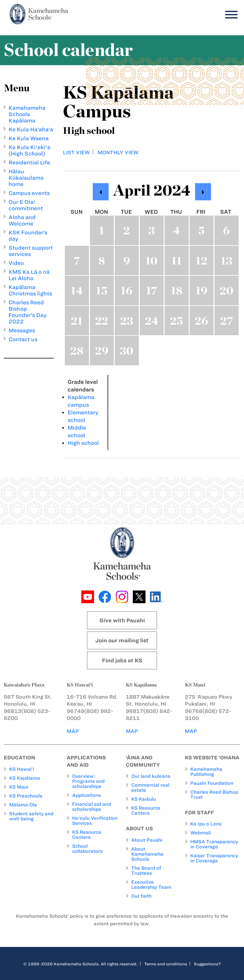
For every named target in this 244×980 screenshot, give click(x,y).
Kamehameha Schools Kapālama (27, 114)
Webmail (200, 833)
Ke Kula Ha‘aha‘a (31, 129)
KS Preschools (26, 796)
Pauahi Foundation (212, 783)
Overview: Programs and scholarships (88, 781)
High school (83, 443)
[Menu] (230, 15)
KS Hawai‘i (22, 769)
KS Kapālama (25, 778)
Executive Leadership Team (151, 885)
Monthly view (118, 152)
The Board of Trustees (146, 871)
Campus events (29, 193)
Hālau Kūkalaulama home (26, 178)
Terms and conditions (166, 964)
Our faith (141, 896)
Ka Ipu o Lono (206, 824)
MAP (73, 731)
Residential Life (29, 162)
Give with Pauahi (122, 620)
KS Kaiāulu (144, 799)
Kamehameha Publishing (206, 772)
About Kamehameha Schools (147, 854)
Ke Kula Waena (29, 138)
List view (76, 152)
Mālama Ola (23, 805)
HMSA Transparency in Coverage (214, 844)
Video (16, 263)
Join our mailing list (122, 640)
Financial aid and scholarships (91, 807)
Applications (86, 795)
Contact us (23, 339)
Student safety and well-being (31, 816)
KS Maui (19, 787)
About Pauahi (147, 840)
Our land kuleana (151, 776)
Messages (22, 330)
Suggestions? (207, 964)
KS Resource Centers (87, 835)
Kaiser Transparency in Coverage (214, 858)
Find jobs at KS (122, 660)
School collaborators (87, 849)
